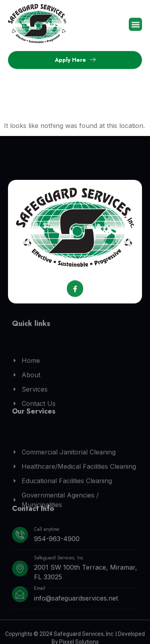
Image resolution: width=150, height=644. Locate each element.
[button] (135, 25)
